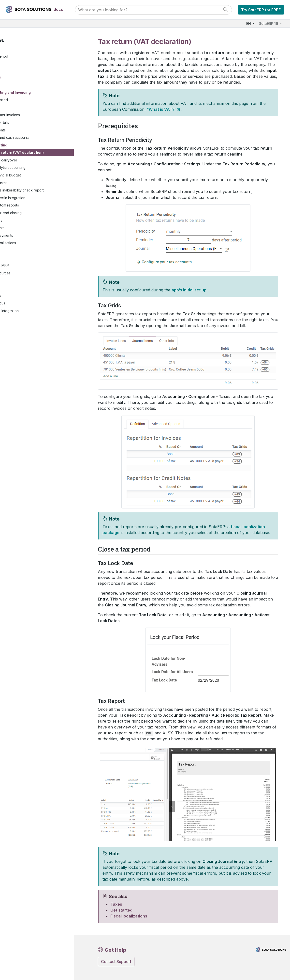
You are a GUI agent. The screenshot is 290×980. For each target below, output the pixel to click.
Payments (28, 131)
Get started (29, 101)
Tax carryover (36, 161)
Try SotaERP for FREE (261, 10)
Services (20, 289)
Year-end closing (38, 213)
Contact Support (116, 962)
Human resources (27, 274)
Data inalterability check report (49, 191)
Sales (17, 251)
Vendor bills (30, 123)
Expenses (25, 221)
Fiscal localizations (31, 244)
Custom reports (37, 206)
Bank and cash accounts (40, 138)
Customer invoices (35, 116)
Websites (20, 259)
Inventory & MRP (26, 266)
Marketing (21, 281)
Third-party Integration (31, 311)
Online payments (30, 236)
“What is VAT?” (162, 109)
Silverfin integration (40, 198)
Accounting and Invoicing (39, 93)
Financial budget (38, 176)
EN (249, 24)
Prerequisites (19, 49)
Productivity (22, 296)
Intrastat (31, 183)
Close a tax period (24, 57)
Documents (26, 229)
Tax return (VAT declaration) (49, 153)
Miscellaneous (24, 304)
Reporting (29, 146)
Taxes (25, 108)
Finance (20, 85)
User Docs (22, 78)
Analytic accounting (40, 168)
